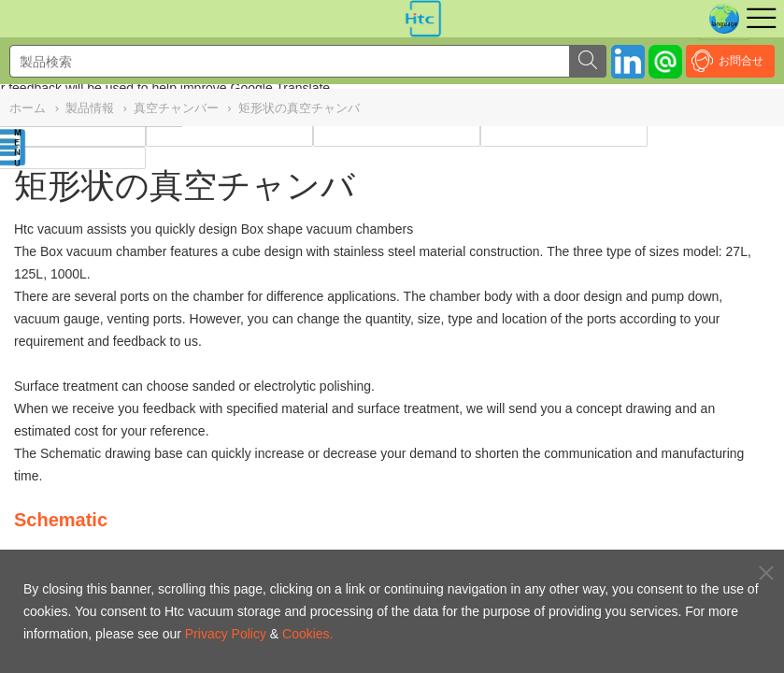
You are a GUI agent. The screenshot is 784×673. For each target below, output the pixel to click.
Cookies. (307, 634)
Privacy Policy (226, 634)
